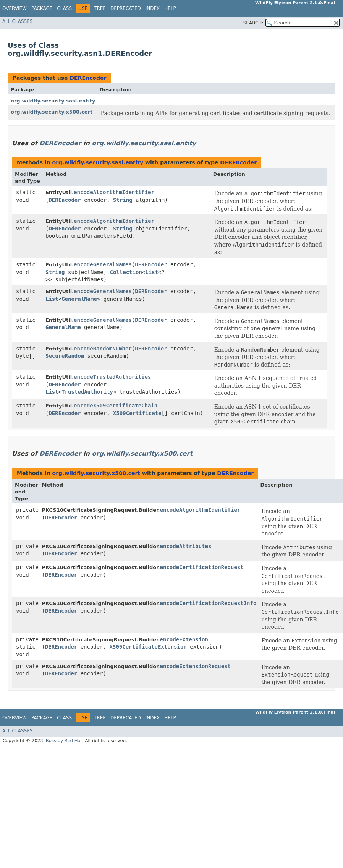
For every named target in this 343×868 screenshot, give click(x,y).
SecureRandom (65, 356)
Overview (15, 8)
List (152, 272)
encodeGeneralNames (103, 264)
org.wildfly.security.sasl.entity (53, 101)
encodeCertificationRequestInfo (208, 603)
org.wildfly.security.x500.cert (52, 112)
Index (153, 8)
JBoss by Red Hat (63, 741)
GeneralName (79, 299)
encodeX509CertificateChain (116, 406)
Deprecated (126, 8)
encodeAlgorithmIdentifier (114, 192)
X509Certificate (137, 413)
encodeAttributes (186, 546)
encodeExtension (184, 639)
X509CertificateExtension (148, 647)
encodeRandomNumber (103, 349)
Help (170, 8)
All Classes (17, 21)
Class (64, 8)
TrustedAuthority (87, 392)
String (123, 200)
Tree (100, 8)
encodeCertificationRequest (202, 567)
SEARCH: (253, 23)
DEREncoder (88, 78)
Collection (126, 272)
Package (42, 8)
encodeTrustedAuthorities (112, 377)
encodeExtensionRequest (195, 666)
